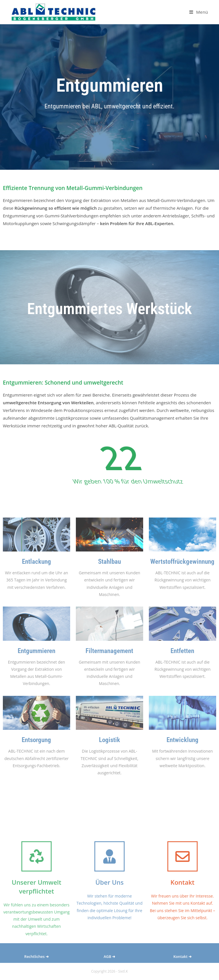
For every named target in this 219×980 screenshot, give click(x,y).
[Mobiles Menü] (199, 12)
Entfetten (182, 651)
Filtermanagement (109, 651)
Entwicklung (182, 740)
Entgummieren (36, 651)
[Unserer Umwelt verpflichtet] (36, 896)
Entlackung (36, 562)
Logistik (109, 740)
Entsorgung (36, 740)
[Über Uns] (109, 896)
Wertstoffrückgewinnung (182, 562)
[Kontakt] (182, 896)
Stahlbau (109, 562)
